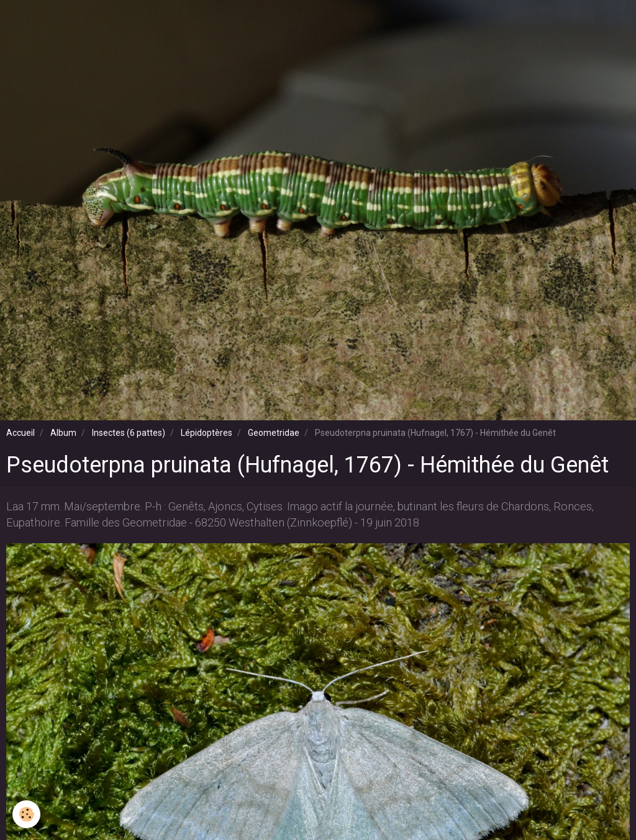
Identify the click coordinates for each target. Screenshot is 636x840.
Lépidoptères (207, 433)
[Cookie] (26, 814)
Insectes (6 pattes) (129, 433)
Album (63, 433)
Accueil (20, 433)
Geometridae (274, 433)
